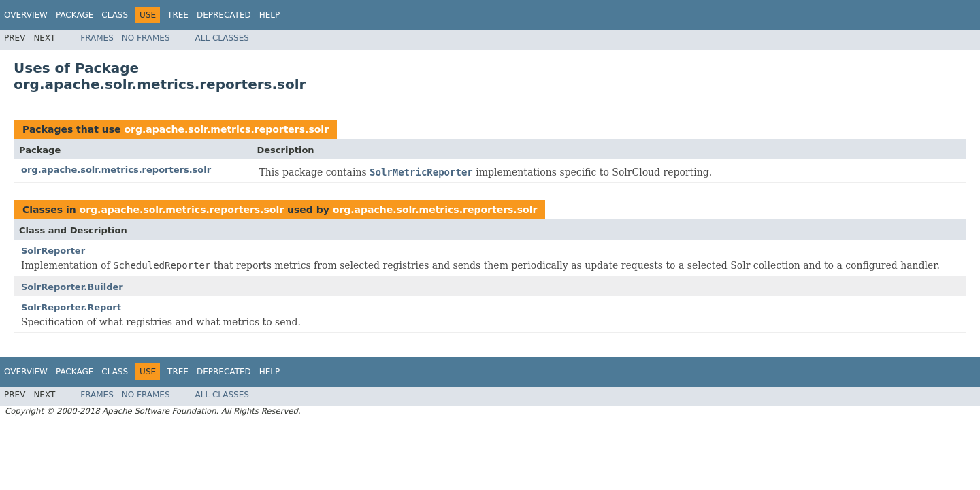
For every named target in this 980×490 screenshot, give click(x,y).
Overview (26, 15)
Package (75, 15)
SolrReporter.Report (71, 307)
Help (270, 15)
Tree (178, 15)
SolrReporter (53, 251)
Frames (97, 38)
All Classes (222, 38)
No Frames (146, 38)
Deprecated (224, 15)
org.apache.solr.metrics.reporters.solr (226, 129)
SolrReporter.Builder (72, 287)
